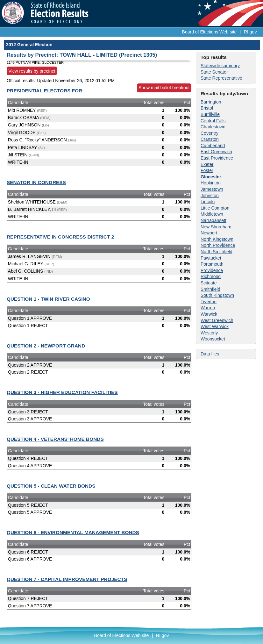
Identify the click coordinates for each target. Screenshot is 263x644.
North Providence (218, 245)
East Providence (217, 158)
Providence (212, 270)
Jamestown (212, 189)
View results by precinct (32, 71)
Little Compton (215, 208)
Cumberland (213, 146)
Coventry (210, 133)
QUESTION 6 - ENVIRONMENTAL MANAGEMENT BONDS (73, 532)
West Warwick (215, 326)
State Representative (221, 78)
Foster (207, 170)
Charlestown (213, 127)
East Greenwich (216, 152)
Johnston (210, 196)
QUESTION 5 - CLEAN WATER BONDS (51, 486)
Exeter (207, 164)
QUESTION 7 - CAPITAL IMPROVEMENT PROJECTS (67, 579)
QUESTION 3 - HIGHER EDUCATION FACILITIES (62, 392)
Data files (210, 354)
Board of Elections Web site (210, 32)
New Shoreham (216, 227)
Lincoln (208, 202)
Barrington (211, 102)
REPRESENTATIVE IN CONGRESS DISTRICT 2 (60, 237)
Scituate (209, 283)
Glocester (211, 177)
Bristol (207, 108)
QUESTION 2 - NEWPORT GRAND (46, 346)
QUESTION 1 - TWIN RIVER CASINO (48, 299)
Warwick (209, 314)
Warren (208, 308)
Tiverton (209, 302)
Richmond (211, 276)
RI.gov (250, 32)
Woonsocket (213, 339)
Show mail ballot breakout (164, 88)
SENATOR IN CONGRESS (36, 182)
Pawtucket (211, 258)
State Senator (214, 72)
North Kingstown (217, 239)
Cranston (210, 139)
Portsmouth (212, 264)
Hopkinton (211, 183)
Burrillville (210, 114)
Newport (209, 233)
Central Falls (213, 121)
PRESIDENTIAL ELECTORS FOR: (45, 91)
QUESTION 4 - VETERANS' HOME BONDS (55, 439)
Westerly (209, 333)
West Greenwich (217, 320)
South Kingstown (217, 295)
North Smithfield (217, 252)
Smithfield (210, 289)
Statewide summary (220, 66)
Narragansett (213, 220)
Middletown (212, 214)
